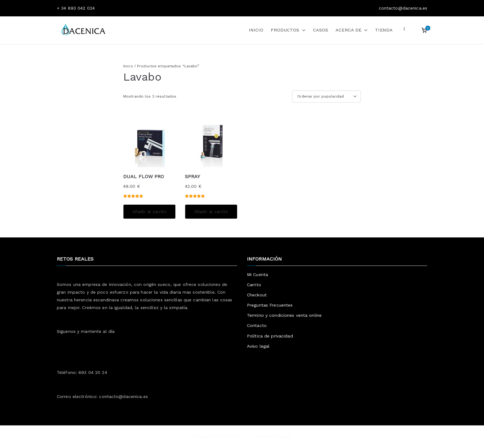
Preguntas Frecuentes (270, 305)
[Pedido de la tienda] (326, 97)
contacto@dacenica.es (123, 396)
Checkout (257, 295)
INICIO (256, 30)
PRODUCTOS (288, 30)
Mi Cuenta (257, 274)
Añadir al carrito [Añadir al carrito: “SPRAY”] (211, 211)
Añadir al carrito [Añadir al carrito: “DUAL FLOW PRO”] (149, 211)
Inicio (128, 66)
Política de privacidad (270, 336)
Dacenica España (273, 437)
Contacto (257, 325)
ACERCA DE (352, 30)
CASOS (321, 30)
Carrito (254, 285)
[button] (302, 30)
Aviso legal (258, 346)
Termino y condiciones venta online (284, 315)
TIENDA (384, 30)
